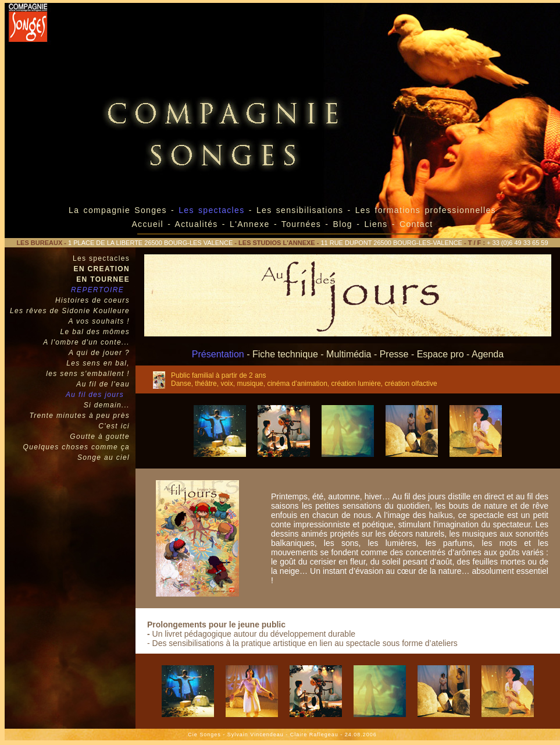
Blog (343, 224)
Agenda (488, 354)
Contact (416, 224)
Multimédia (349, 354)
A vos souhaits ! (99, 321)
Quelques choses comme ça (76, 447)
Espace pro (440, 354)
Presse (394, 354)
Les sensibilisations (302, 210)
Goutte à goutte (100, 437)
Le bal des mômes (95, 332)
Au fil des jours (95, 395)
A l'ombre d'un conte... (86, 342)
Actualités (197, 224)
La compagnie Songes (118, 210)
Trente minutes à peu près (79, 416)
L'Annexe (250, 224)
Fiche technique (285, 354)
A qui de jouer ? (99, 353)
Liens (378, 224)
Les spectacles (101, 258)
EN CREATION (102, 269)
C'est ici (114, 426)
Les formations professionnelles (426, 210)
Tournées (301, 224)
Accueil (147, 224)
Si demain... (107, 405)
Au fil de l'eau (103, 384)
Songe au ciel (104, 457)
